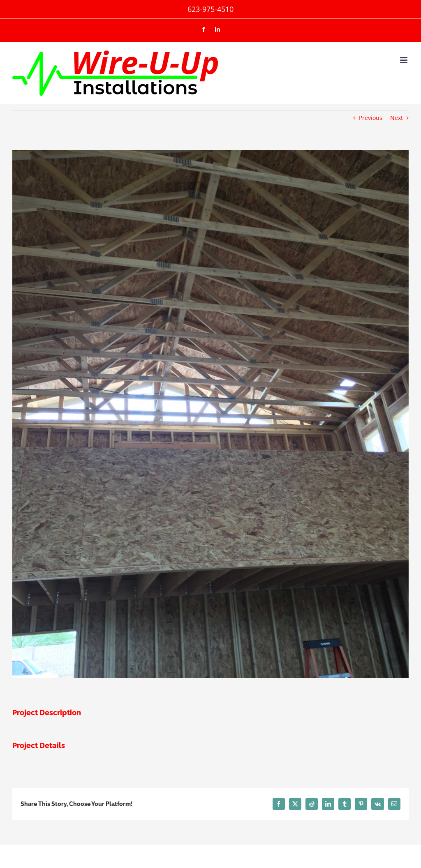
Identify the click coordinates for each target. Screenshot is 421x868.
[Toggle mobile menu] (404, 60)
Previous (371, 118)
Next (397, 118)
